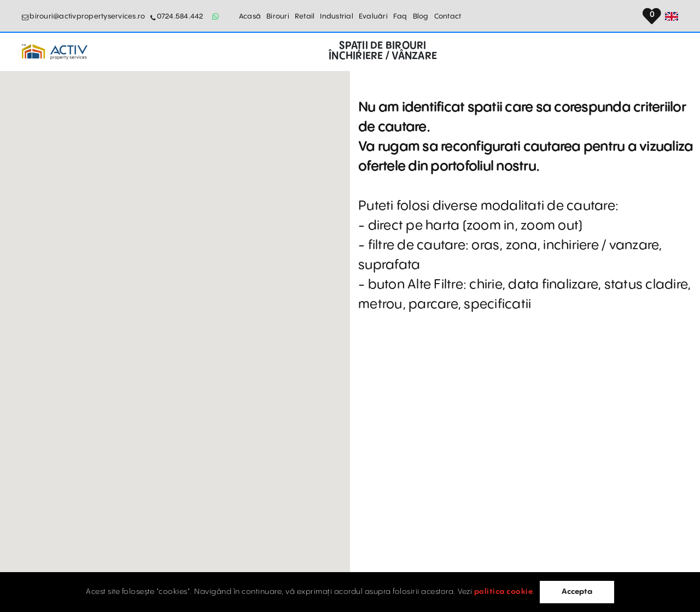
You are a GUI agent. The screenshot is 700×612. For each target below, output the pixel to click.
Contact (448, 16)
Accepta (577, 592)
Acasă (250, 16)
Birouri (278, 16)
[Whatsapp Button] (216, 16)
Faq (400, 16)
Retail (305, 16)
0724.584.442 (180, 16)
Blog (421, 16)
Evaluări (373, 16)
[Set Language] (672, 16)
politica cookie (504, 592)
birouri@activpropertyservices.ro (87, 16)
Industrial (337, 16)
